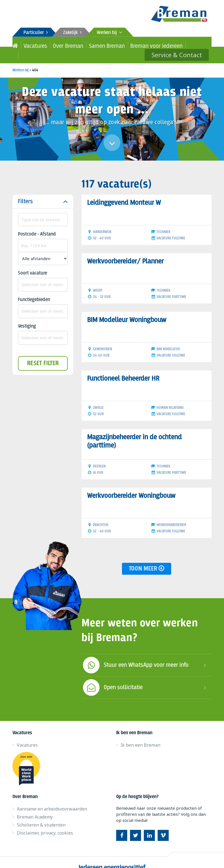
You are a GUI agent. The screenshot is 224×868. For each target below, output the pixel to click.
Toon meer (147, 559)
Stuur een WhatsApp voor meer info (135, 655)
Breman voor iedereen (123, 45)
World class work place (28, 759)
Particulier (36, 33)
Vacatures (31, 45)
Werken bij (110, 33)
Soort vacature (32, 263)
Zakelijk (72, 33)
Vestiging (27, 316)
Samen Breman (86, 45)
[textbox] (43, 275)
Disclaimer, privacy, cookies (45, 823)
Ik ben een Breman (140, 735)
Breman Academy (35, 807)
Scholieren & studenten (41, 815)
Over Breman (56, 45)
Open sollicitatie (112, 678)
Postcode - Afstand (37, 224)
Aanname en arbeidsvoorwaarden (52, 799)
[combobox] (43, 275)
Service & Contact (182, 45)
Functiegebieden (34, 290)
